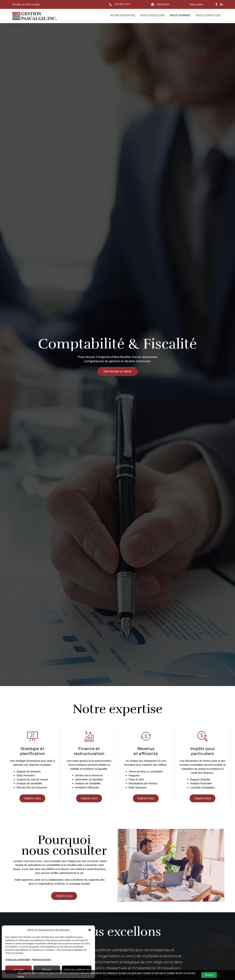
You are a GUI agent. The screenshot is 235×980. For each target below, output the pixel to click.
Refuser (47, 970)
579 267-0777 (122, 4)
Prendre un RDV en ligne (26, 4)
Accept (209, 975)
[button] (90, 930)
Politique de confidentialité (18, 960)
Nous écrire (163, 4)
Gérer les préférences (77, 970)
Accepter (19, 970)
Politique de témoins (41, 960)
